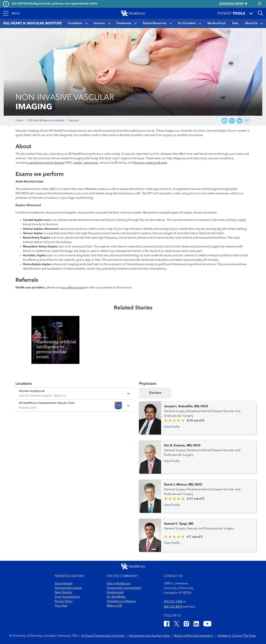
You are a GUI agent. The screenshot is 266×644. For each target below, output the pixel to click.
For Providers (187, 23)
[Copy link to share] (247, 121)
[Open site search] (260, 13)
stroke (78, 163)
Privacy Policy (64, 601)
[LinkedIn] (196, 624)
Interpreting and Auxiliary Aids (150, 636)
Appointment (64, 584)
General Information (68, 588)
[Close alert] (260, 4)
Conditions (75, 23)
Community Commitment (124, 588)
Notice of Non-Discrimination (194, 636)
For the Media (116, 597)
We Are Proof (216, 23)
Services (99, 23)
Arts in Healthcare (119, 584)
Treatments (124, 23)
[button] (11, 13)
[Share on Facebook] (225, 121)
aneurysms (91, 163)
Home (19, 121)
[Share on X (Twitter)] (232, 121)
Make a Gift (114, 606)
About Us (251, 23)
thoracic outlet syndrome (150, 163)
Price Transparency (67, 597)
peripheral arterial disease (46, 163)
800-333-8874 (173, 607)
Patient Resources (155, 23)
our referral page (73, 288)
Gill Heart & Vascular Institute (46, 121)
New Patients (63, 593)
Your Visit (61, 606)
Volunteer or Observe (121, 601)
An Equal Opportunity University (103, 636)
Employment (115, 593)
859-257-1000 (173, 602)
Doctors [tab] (155, 393)
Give (235, 23)
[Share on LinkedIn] (239, 121)
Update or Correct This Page (237, 636)
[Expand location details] (74, 394)
